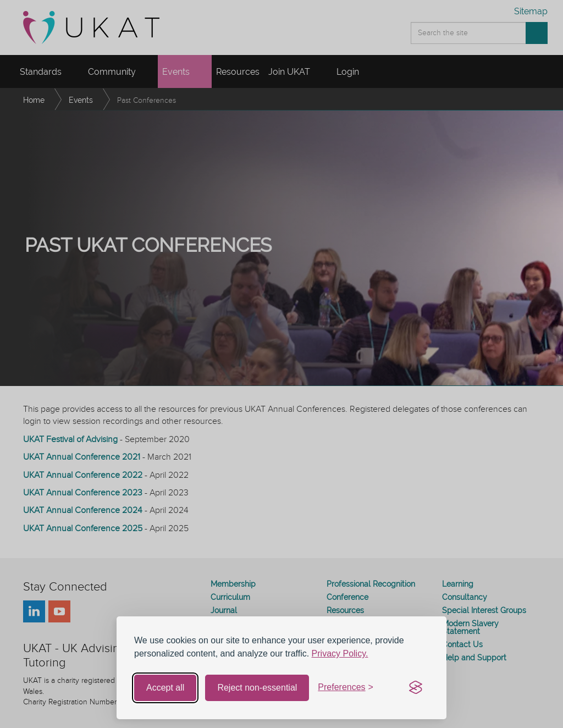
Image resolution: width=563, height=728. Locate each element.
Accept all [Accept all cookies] (165, 688)
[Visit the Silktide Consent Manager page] (416, 688)
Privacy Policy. (340, 653)
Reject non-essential (257, 688)
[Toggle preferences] (346, 688)
